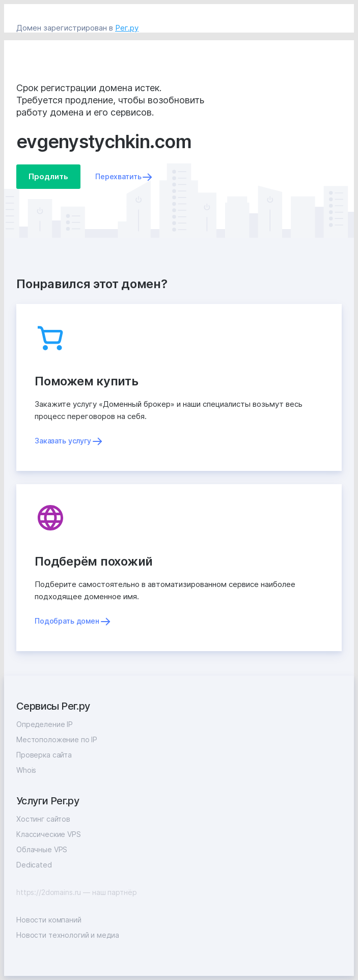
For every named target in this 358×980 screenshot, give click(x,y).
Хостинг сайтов (43, 819)
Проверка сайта (44, 755)
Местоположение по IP (57, 739)
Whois (26, 770)
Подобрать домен (67, 621)
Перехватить (118, 176)
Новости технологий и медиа (67, 935)
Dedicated (34, 865)
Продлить (48, 176)
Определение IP (45, 724)
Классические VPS (49, 834)
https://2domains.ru (49, 892)
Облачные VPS (42, 849)
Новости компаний (49, 920)
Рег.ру (127, 28)
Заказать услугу (63, 441)
